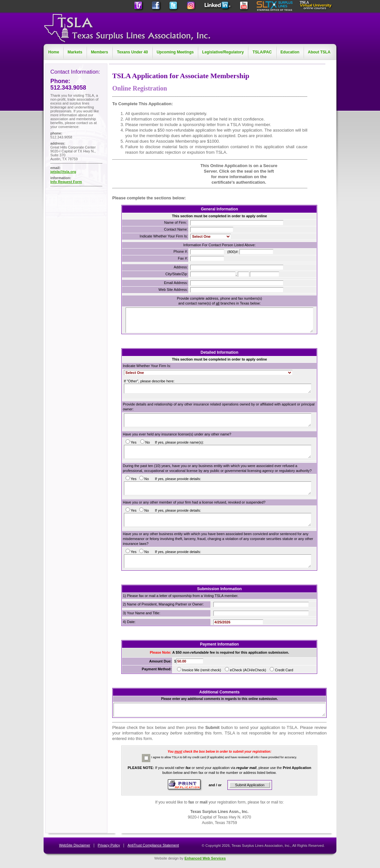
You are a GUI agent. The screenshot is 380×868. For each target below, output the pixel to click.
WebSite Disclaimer (75, 845)
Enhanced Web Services (205, 858)
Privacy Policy (109, 845)
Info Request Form (66, 182)
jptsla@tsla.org (63, 172)
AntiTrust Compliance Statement (153, 845)
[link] (141, 174)
